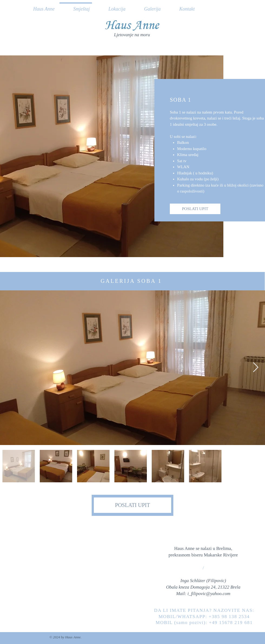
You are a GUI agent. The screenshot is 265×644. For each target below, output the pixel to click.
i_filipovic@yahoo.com (209, 594)
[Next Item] (256, 368)
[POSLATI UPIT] (195, 209)
